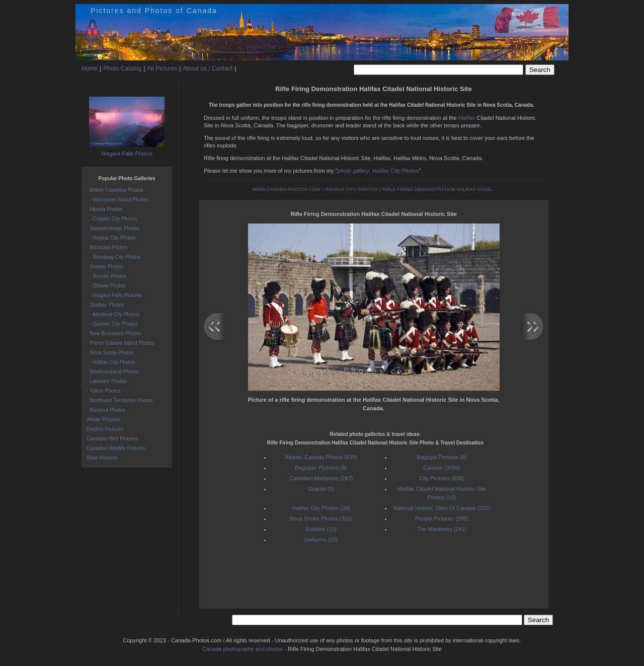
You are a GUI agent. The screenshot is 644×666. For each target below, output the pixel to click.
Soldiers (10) (321, 529)
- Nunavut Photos (106, 410)
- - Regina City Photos (111, 238)
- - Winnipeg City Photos (114, 257)
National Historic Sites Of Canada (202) (442, 508)
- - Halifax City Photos (111, 362)
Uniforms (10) (321, 540)
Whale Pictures (103, 420)
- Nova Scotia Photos (110, 353)
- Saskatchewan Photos (113, 228)
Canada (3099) (441, 468)
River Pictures (102, 458)
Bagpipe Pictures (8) (442, 457)
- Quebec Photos (105, 305)
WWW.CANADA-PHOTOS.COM (286, 189)
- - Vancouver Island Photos (117, 200)
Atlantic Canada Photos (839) (321, 457)
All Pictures (162, 68)
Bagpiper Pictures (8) (321, 468)
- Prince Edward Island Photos (120, 343)
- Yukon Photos (104, 391)
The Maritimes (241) (442, 529)
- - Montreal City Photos (113, 314)
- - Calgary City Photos (112, 219)
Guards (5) (321, 489)
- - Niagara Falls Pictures (114, 295)
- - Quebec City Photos (112, 324)
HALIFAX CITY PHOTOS (351, 189)
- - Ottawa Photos (106, 286)
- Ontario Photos (105, 267)
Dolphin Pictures (105, 429)
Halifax (467, 118)
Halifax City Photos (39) (321, 508)
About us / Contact (208, 68)
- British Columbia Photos (115, 190)
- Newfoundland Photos (113, 372)
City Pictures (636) (442, 478)
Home (90, 68)
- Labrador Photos (107, 381)
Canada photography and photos (243, 649)
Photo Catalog (122, 68)
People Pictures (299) (442, 519)
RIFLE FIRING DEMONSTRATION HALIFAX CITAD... (438, 189)
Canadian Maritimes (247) (321, 478)
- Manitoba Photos (107, 247)
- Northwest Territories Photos (120, 400)
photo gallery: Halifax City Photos (378, 171)
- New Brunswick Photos (114, 334)
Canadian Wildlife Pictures (116, 448)
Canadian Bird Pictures (112, 439)
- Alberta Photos (104, 209)
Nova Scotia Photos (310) (321, 519)
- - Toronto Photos (106, 276)
